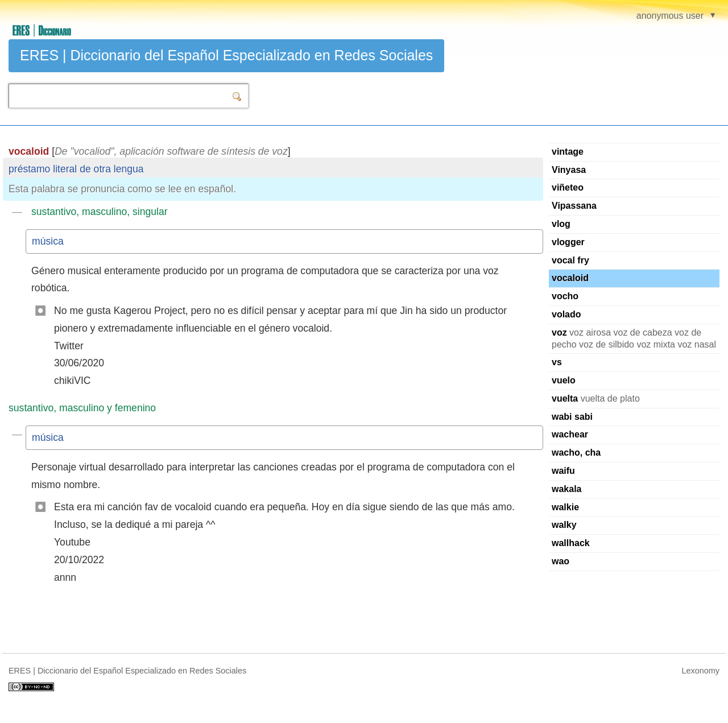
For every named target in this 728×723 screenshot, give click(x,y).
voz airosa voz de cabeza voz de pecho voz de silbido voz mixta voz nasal (634, 338)
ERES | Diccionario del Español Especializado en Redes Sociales (226, 55)
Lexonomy (701, 671)
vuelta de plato (596, 398)
